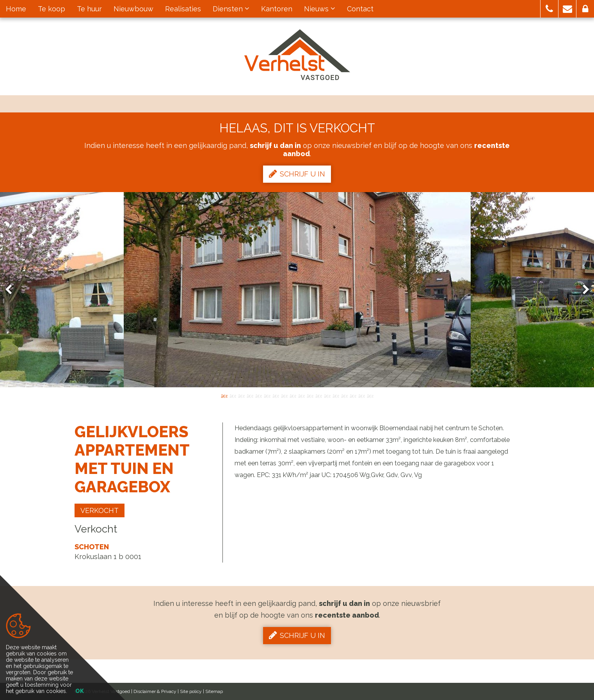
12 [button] (318, 395)
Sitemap (214, 691)
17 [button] (361, 395)
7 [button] (276, 395)
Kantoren (277, 9)
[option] (297, 290)
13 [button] (327, 395)
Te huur (89, 9)
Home (16, 9)
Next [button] (582, 290)
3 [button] (241, 395)
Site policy (191, 691)
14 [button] (336, 395)
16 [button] (353, 395)
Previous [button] (12, 290)
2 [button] (233, 395)
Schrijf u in (297, 174)
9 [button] (293, 395)
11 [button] (310, 395)
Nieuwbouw (133, 9)
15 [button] (344, 395)
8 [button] (284, 395)
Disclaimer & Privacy (155, 691)
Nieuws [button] (320, 9)
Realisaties (183, 9)
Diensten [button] (231, 9)
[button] (549, 9)
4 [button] (250, 395)
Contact (360, 9)
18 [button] (370, 395)
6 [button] (267, 395)
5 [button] (258, 395)
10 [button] (301, 395)
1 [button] (224, 395)
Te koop (52, 9)
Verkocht (100, 510)
